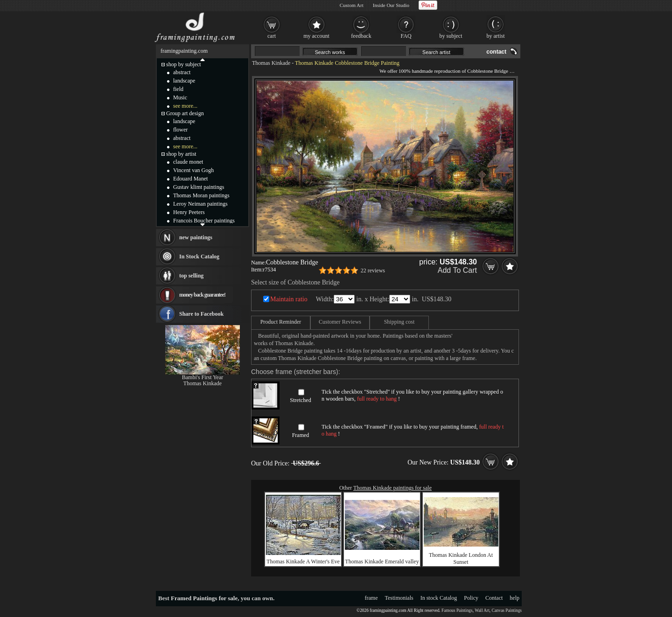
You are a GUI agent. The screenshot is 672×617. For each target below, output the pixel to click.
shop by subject (184, 64)
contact (496, 52)
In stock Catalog (439, 598)
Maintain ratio (289, 299)
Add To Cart (457, 270)
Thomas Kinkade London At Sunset (461, 558)
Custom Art (352, 5)
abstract (182, 72)
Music (180, 97)
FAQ (406, 36)
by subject (451, 36)
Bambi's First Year (203, 377)
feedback (361, 36)
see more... (185, 106)
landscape (184, 81)
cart (272, 36)
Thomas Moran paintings (201, 195)
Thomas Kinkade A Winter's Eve (303, 562)
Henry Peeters (189, 212)
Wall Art (482, 610)
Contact (494, 598)
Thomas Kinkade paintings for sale (392, 488)
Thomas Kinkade (271, 63)
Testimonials (399, 598)
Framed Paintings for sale (204, 598)
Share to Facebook (201, 314)
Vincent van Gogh (193, 170)
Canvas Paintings (507, 610)
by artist (496, 36)
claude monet (188, 162)
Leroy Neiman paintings (200, 204)
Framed (301, 435)
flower (180, 130)
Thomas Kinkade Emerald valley (382, 562)
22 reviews (373, 270)
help (514, 598)
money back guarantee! (202, 295)
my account (316, 36)
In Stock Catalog (199, 257)
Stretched (300, 400)
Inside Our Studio (391, 5)
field (178, 89)
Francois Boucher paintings (204, 221)
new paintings (196, 237)
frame (371, 598)
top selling (191, 276)
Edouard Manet (190, 179)
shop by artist (181, 154)
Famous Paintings (457, 610)
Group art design (185, 113)
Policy (471, 598)
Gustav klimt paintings (199, 187)
